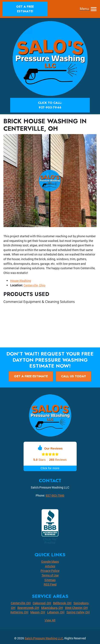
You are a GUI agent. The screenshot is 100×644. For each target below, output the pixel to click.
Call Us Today (74, 376)
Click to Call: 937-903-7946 (50, 105)
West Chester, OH (76, 608)
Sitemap (50, 580)
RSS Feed (50, 584)
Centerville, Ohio (35, 285)
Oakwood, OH (42, 603)
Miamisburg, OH (52, 608)
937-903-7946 (55, 495)
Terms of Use (50, 575)
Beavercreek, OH (28, 608)
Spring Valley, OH (78, 612)
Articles (50, 566)
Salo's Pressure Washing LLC (44, 638)
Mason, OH (38, 612)
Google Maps (50, 561)
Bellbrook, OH (62, 603)
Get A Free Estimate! (25, 9)
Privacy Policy (50, 571)
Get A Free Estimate (31, 376)
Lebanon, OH (56, 612)
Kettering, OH (19, 612)
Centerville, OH (21, 603)
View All (50, 620)
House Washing (21, 281)
